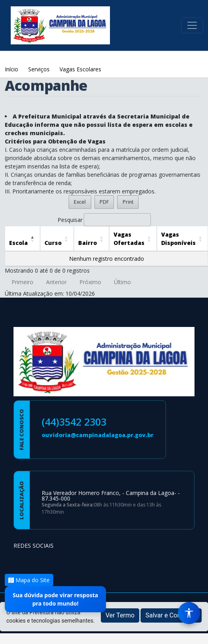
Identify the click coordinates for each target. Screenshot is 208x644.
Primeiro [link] (22, 282)
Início (12, 69)
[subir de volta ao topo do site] (195, 633)
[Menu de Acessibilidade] (189, 613)
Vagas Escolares (80, 69)
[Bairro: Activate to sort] (91, 239)
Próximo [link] (90, 282)
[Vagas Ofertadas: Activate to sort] (133, 239)
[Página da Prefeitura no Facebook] (21, 561)
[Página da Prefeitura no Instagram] (42, 561)
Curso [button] (53, 243)
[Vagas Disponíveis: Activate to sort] (182, 239)
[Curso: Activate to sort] (57, 239)
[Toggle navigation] (192, 25)
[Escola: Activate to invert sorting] (22, 239)
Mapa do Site (29, 580)
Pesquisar (70, 220)
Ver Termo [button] (120, 615)
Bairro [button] (88, 243)
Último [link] (122, 282)
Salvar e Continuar (171, 615)
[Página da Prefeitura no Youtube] (63, 561)
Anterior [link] (56, 282)
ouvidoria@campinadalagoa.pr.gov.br (98, 435)
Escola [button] (18, 243)
